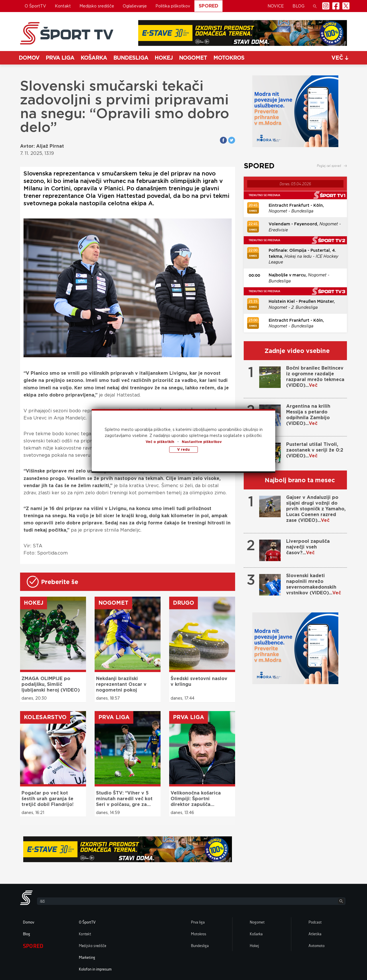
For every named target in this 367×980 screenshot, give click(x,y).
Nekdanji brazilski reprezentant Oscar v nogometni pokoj (121, 684)
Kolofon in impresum (95, 969)
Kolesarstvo (45, 717)
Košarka (94, 58)
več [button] (340, 58)
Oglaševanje (135, 6)
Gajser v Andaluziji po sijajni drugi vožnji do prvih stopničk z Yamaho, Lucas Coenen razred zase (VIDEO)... (316, 509)
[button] (315, 6)
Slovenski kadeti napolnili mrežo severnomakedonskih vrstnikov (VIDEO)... (314, 584)
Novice (276, 6)
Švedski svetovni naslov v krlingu (199, 681)
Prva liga (60, 58)
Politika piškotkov (173, 6)
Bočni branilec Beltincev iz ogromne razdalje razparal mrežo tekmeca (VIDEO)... (315, 377)
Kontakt (63, 6)
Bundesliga (131, 58)
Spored (208, 6)
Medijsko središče (97, 6)
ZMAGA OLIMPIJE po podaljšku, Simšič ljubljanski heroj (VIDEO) (51, 684)
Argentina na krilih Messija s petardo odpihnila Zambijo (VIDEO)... (308, 415)
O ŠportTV (35, 6)
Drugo (183, 603)
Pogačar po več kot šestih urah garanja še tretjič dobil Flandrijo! (48, 799)
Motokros (229, 58)
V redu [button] (183, 449)
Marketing (87, 958)
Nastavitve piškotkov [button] (202, 442)
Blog (298, 6)
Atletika (315, 934)
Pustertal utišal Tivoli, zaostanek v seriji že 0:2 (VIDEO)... (315, 450)
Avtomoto (317, 946)
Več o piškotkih (160, 442)
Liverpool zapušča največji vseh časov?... (308, 547)
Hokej (164, 58)
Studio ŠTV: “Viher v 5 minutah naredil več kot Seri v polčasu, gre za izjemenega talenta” (124, 799)
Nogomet (193, 58)
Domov (29, 58)
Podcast (315, 922)
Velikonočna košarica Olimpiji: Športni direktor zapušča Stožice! (196, 799)
